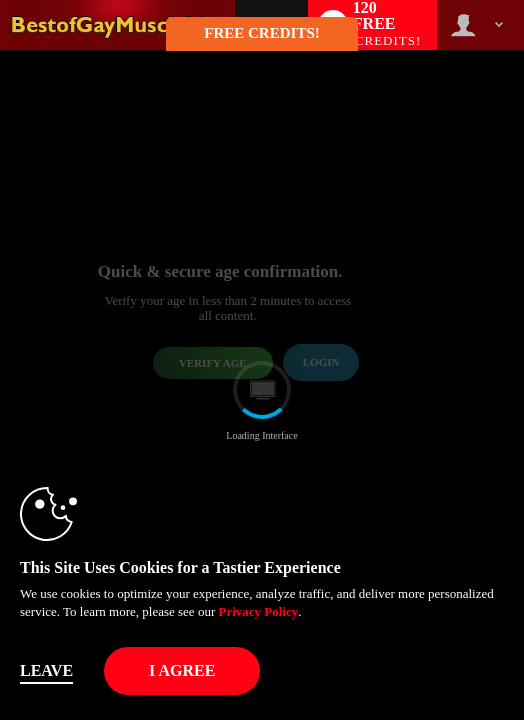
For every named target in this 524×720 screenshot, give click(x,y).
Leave (46, 670)
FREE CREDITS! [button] (261, 33)
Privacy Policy (258, 611)
